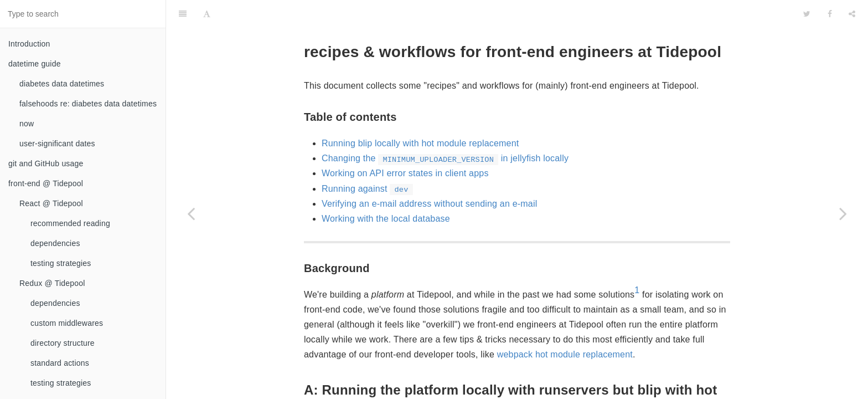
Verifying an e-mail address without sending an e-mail (429, 176)
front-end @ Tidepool (46, 183)
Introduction (29, 44)
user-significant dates (57, 144)
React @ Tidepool (51, 203)
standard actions (60, 363)
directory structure (63, 343)
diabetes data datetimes (62, 84)
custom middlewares (67, 323)
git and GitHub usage (46, 163)
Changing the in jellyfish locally (445, 131)
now (27, 124)
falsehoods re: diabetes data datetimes (88, 104)
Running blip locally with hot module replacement (420, 116)
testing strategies (61, 263)
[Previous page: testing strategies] (191, 213)
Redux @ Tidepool (52, 283)
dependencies (55, 243)
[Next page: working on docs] (843, 213)
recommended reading (70, 223)
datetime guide (35, 64)
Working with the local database (386, 191)
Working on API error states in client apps (405, 145)
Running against (367, 161)
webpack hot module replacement (565, 327)
